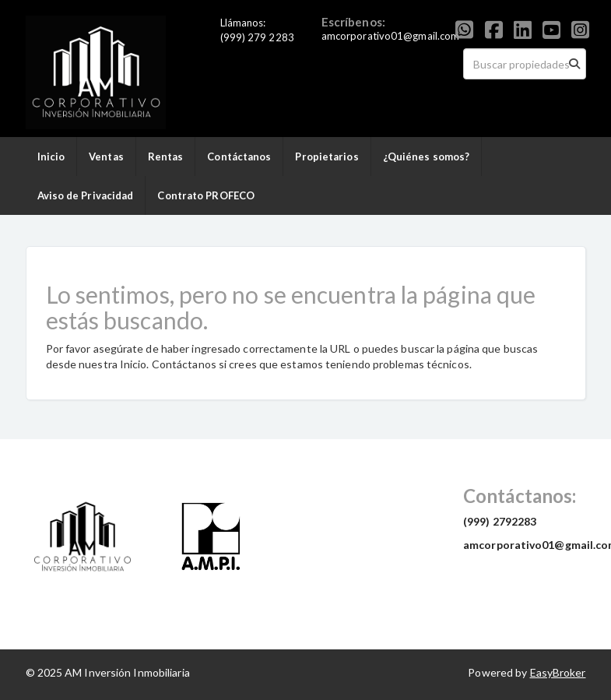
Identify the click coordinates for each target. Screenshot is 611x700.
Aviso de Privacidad (86, 195)
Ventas (106, 157)
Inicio (51, 157)
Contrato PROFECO (206, 195)
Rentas (166, 157)
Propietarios (327, 157)
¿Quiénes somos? (427, 157)
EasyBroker (558, 672)
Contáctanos (239, 157)
